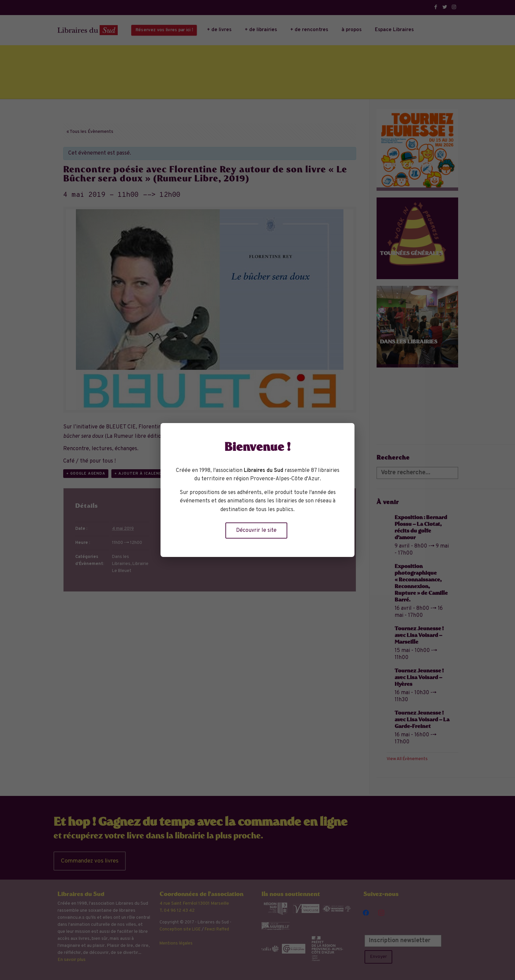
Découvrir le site (256, 530)
